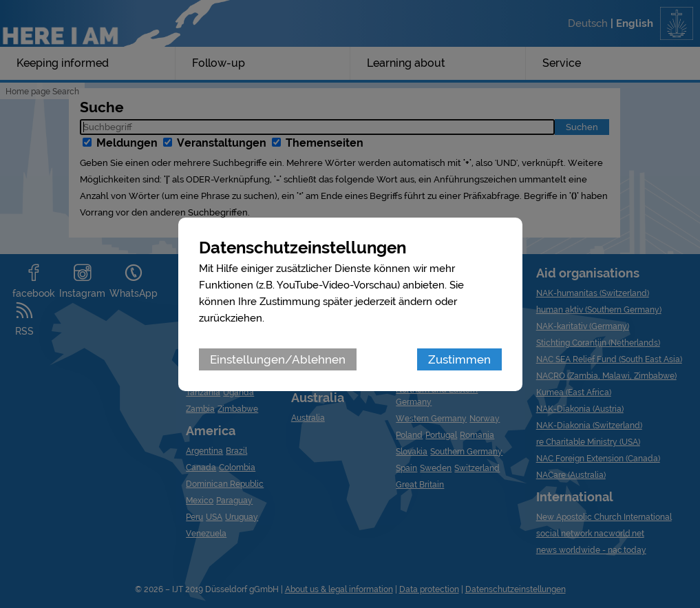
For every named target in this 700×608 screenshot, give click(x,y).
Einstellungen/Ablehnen (278, 359)
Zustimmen (459, 359)
